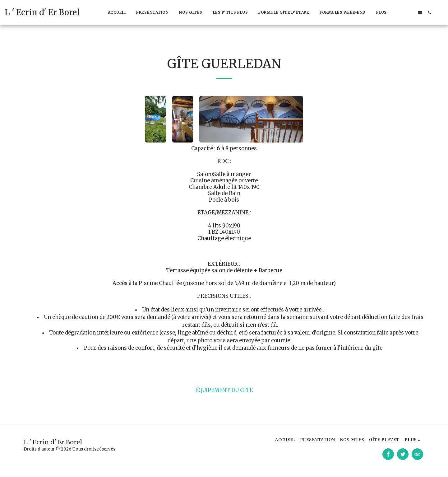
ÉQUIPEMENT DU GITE (224, 390)
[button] (401, 12)
